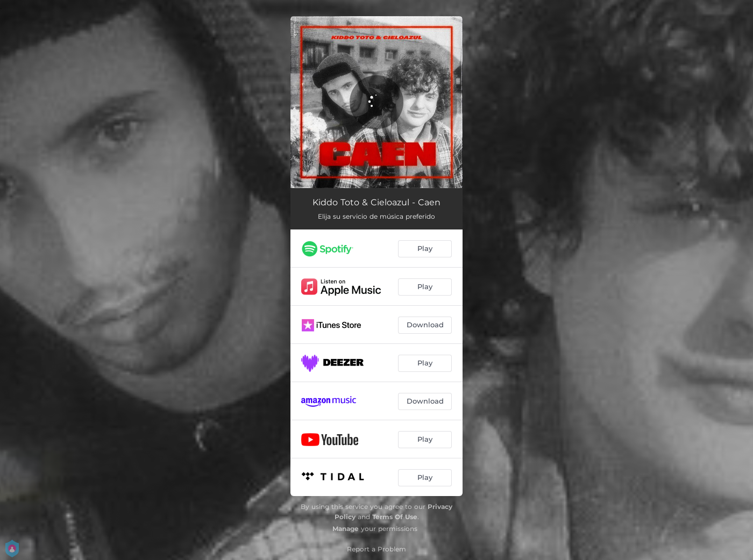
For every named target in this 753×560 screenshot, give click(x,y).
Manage (346, 529)
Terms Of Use (395, 517)
